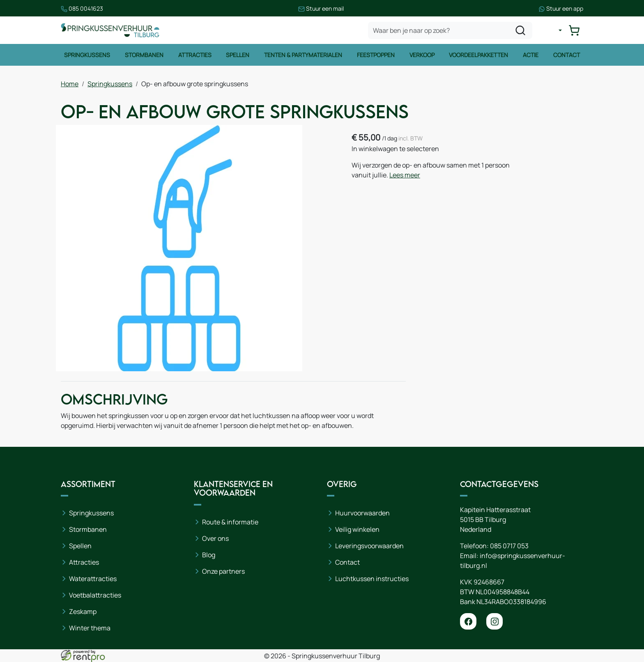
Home (70, 84)
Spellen (238, 55)
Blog (209, 555)
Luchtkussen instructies (372, 579)
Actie (531, 55)
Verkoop (422, 55)
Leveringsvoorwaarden (369, 546)
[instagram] (494, 621)
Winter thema (90, 628)
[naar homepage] (110, 30)
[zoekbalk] (450, 30)
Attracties (195, 55)
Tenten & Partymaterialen (303, 55)
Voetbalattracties (95, 595)
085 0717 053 (509, 546)
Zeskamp (83, 611)
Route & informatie (230, 522)
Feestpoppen (376, 55)
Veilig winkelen (357, 529)
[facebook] (468, 621)
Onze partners (223, 571)
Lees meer (405, 175)
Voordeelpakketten (478, 55)
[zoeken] (520, 30)
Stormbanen (144, 55)
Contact (567, 55)
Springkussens (87, 55)
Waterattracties (93, 579)
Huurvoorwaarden (362, 513)
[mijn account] (554, 30)
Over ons (215, 538)
